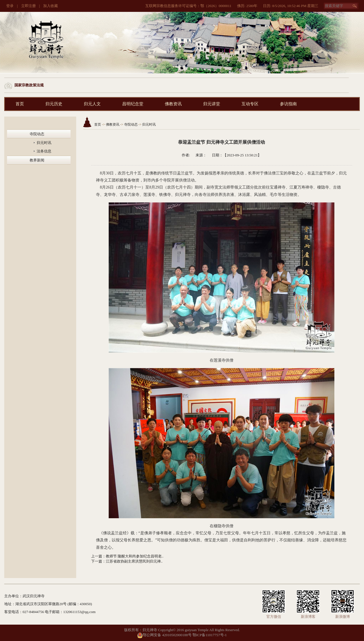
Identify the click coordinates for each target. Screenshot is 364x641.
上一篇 (97, 556)
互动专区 (250, 104)
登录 (10, 6)
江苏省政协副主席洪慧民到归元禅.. (134, 561)
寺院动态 (37, 134)
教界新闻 (37, 160)
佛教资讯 (173, 104)
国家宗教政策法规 (29, 85)
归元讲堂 (212, 104)
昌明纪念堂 (133, 104)
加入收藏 (51, 6)
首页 (20, 104)
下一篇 (97, 561)
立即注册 (28, 6)
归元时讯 (44, 143)
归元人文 (92, 104)
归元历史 (54, 104)
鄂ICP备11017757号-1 (210, 635)
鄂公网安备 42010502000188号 (164, 635)
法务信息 (44, 151)
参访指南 (288, 104)
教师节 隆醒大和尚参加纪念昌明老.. (135, 556)
